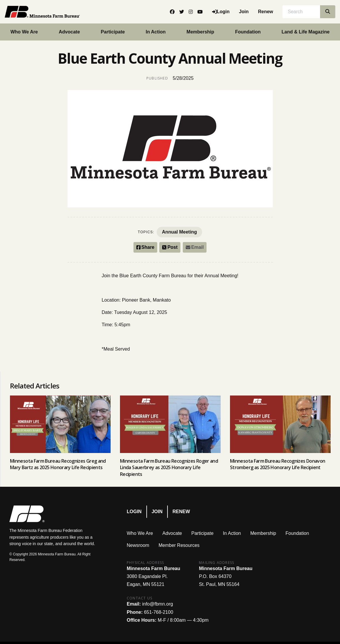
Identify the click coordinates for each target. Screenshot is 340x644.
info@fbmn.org (157, 604)
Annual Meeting (179, 232)
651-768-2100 (159, 612)
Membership (200, 32)
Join (244, 12)
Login (134, 512)
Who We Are (140, 533)
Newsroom (138, 545)
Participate (113, 32)
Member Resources (179, 545)
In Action (156, 32)
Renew (265, 12)
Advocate (69, 32)
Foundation (248, 32)
